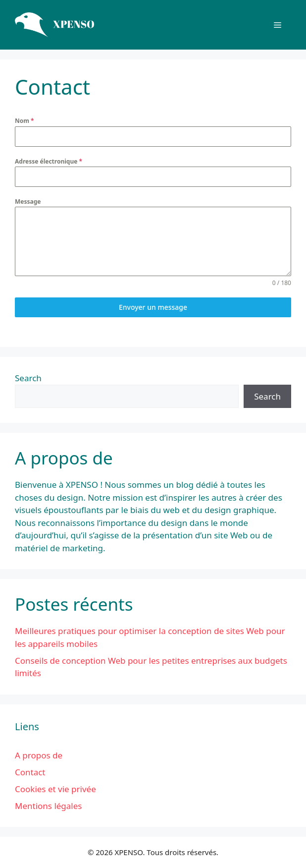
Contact (30, 772)
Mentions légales (48, 806)
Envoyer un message (153, 307)
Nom (25, 121)
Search (28, 378)
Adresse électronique (49, 161)
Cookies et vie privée (55, 789)
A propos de (39, 755)
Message (28, 202)
